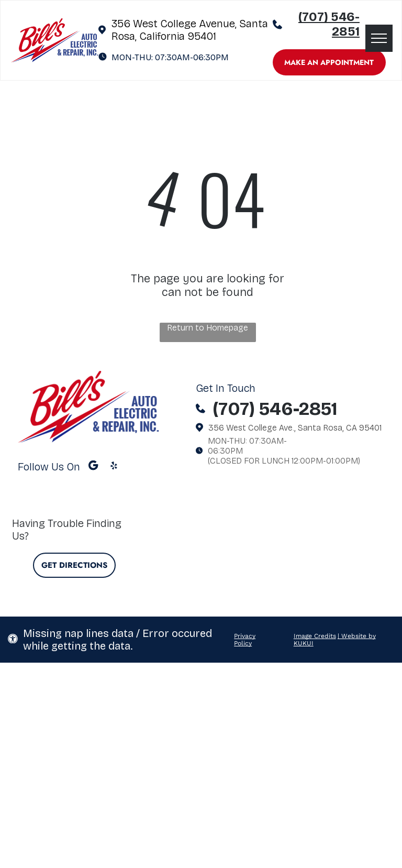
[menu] (379, 38)
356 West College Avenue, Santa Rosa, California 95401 (190, 30)
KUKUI (304, 643)
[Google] (93, 467)
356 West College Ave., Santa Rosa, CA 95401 (295, 428)
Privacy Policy (245, 640)
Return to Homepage (208, 328)
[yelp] (114, 467)
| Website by (357, 636)
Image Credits (315, 636)
